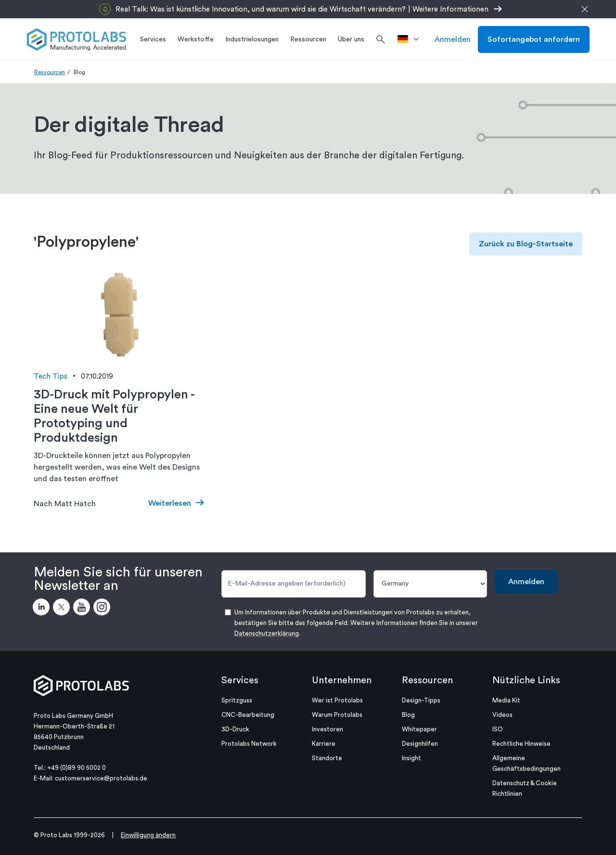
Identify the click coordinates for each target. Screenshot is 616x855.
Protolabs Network (249, 744)
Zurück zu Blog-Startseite (526, 244)
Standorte (327, 758)
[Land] (430, 584)
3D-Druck (235, 729)
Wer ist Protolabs (337, 700)
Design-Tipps (421, 700)
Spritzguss (237, 700)
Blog (408, 715)
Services (240, 680)
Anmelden (453, 39)
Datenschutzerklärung (267, 633)
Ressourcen (50, 72)
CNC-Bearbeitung (248, 715)
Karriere (324, 744)
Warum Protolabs (337, 715)
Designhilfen (420, 744)
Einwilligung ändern (148, 835)
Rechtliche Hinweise (521, 744)
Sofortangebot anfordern (534, 39)
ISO (498, 729)
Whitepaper (419, 729)
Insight (411, 758)
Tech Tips (51, 376)
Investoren (327, 729)
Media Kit (506, 700)
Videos (502, 715)
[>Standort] (411, 39)
